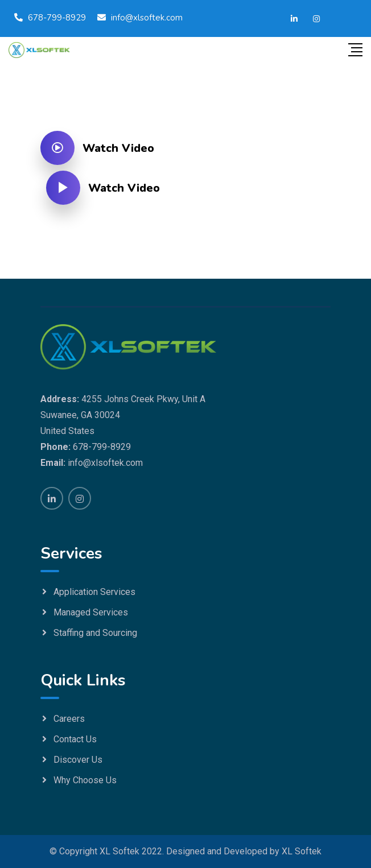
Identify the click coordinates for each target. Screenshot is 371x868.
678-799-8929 (57, 18)
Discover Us (78, 760)
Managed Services (91, 612)
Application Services (94, 592)
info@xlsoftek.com (147, 18)
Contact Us (75, 739)
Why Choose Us (85, 780)
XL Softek (302, 851)
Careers (69, 719)
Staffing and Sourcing (95, 633)
